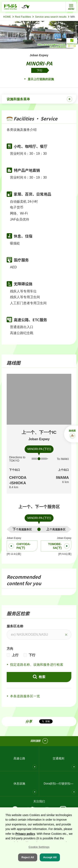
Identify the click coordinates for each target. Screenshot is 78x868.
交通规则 (58, 758)
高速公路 (19, 758)
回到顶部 (35, 741)
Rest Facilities (23, 17)
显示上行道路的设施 (41, 79)
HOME (7, 17)
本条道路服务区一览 (25, 696)
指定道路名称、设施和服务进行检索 (37, 665)
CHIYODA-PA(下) (24, 546)
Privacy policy (25, 834)
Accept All (50, 857)
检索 (42, 677)
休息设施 (19, 783)
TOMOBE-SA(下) (55, 546)
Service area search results (51, 17)
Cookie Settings (39, 847)
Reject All (28, 857)
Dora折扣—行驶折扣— (58, 783)
